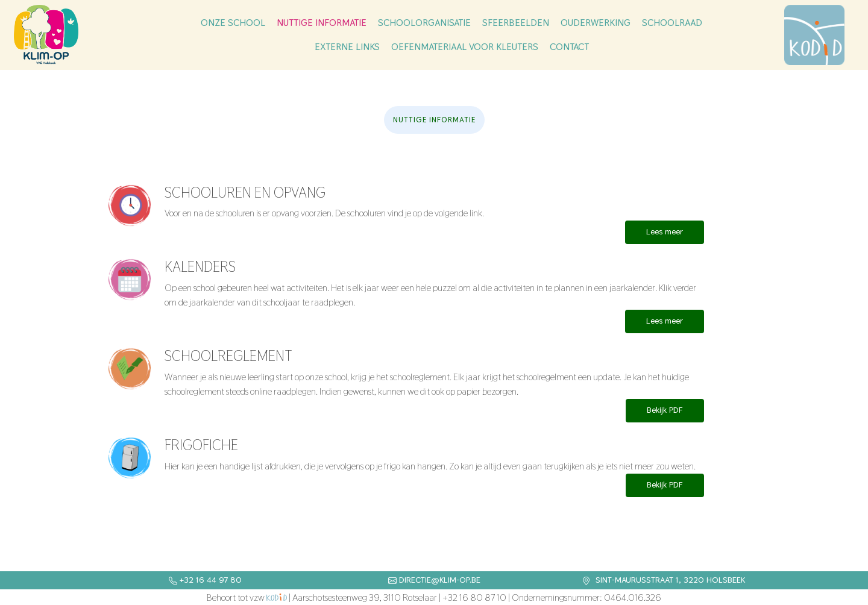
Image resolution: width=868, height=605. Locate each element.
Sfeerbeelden (516, 23)
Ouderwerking (596, 23)
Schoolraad (672, 23)
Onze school (233, 23)
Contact (569, 47)
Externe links (347, 47)
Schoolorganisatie (424, 23)
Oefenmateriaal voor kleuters (465, 47)
